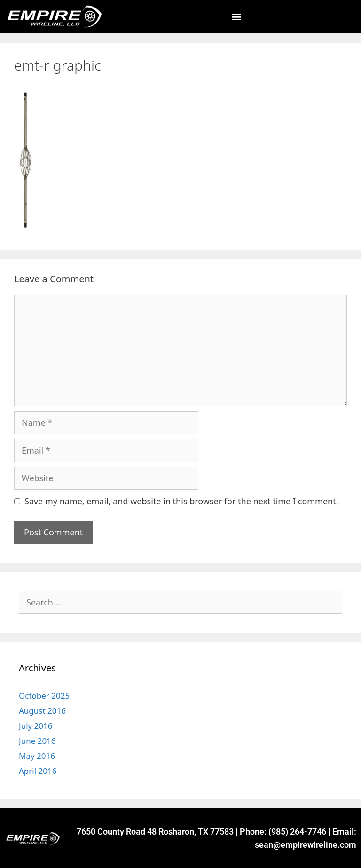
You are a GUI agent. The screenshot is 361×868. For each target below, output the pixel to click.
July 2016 (36, 726)
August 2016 (42, 711)
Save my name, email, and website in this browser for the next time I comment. (181, 501)
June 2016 (37, 741)
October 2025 (44, 696)
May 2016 (37, 756)
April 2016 (38, 771)
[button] (236, 17)
